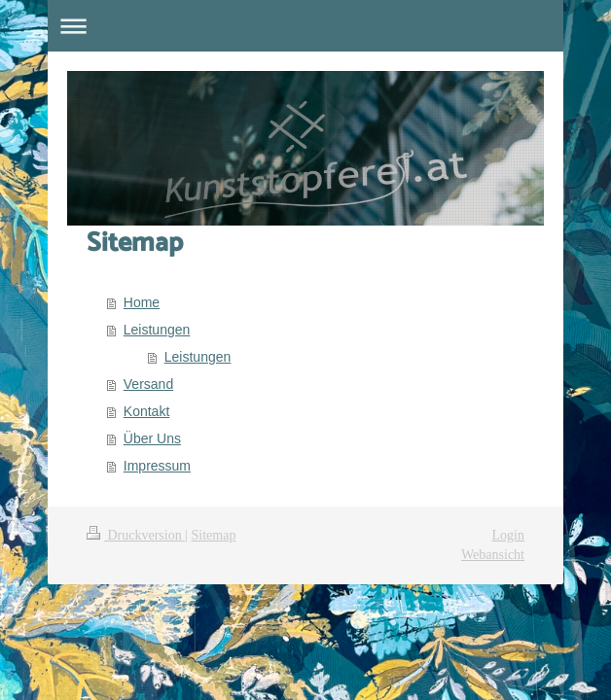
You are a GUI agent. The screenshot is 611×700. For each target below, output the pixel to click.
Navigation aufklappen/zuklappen (305, 26)
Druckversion (136, 535)
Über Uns (152, 438)
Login (508, 535)
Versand (148, 384)
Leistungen (157, 330)
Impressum (157, 466)
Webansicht (493, 555)
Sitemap (214, 535)
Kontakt (146, 411)
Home (142, 302)
